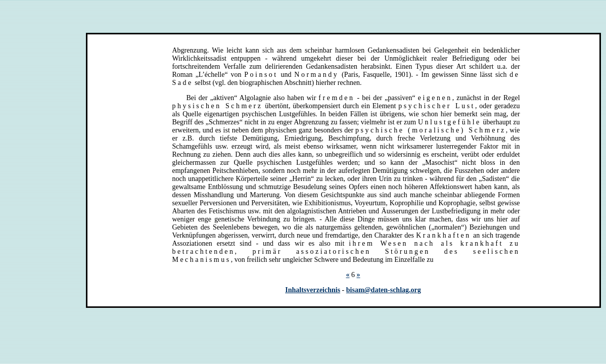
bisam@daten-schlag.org (384, 290)
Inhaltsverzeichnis (313, 290)
